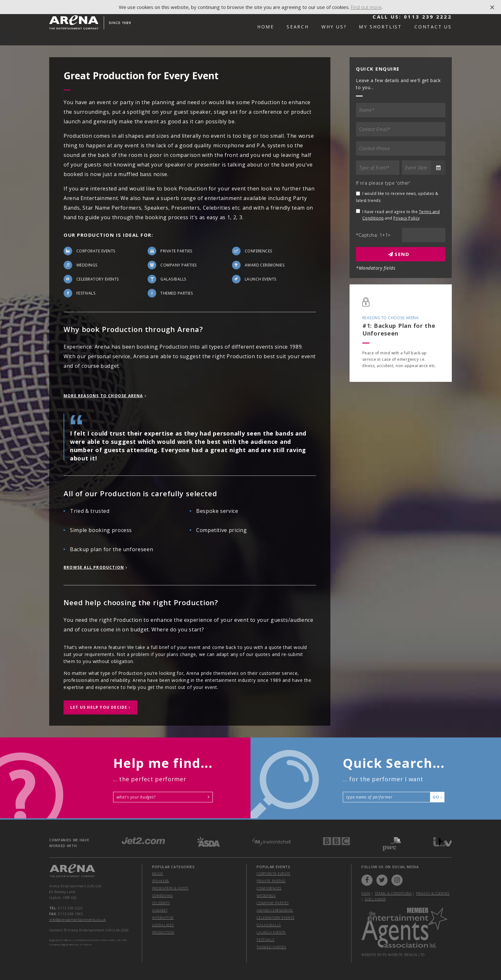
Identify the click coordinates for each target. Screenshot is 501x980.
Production (163, 932)
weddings (266, 895)
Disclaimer (375, 899)
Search (298, 27)
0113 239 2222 (428, 17)
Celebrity (161, 903)
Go (437, 797)
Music (158, 873)
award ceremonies (275, 910)
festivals (265, 940)
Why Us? (334, 27)
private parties (271, 881)
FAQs (366, 893)
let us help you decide (99, 707)
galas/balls (269, 925)
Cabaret (160, 910)
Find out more (366, 7)
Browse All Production (94, 567)
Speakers (161, 881)
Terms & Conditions (393, 893)
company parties (273, 903)
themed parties (271, 947)
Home (266, 27)
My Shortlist (380, 27)
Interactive (163, 918)
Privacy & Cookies (433, 893)
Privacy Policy (407, 218)
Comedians (162, 895)
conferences (269, 888)
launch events (271, 932)
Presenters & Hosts (170, 888)
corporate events (274, 873)
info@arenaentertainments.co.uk (77, 919)
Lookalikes (163, 925)
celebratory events (275, 918)
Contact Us (433, 27)
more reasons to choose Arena (103, 396)
